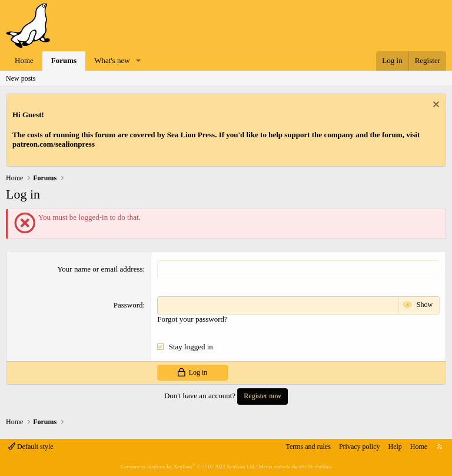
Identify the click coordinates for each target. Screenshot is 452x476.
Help (395, 447)
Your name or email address (100, 269)
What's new (112, 60)
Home (24, 60)
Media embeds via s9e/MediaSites (295, 467)
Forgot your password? (192, 319)
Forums (64, 60)
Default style (31, 447)
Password (128, 305)
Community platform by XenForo (188, 467)
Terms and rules (308, 447)
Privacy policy (360, 447)
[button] (138, 61)
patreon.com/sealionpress (54, 144)
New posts (21, 78)
